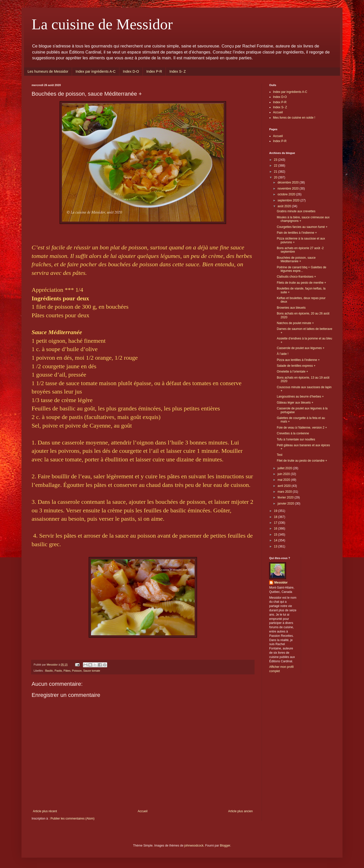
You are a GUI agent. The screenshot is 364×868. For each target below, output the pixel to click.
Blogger (225, 846)
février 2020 (286, 497)
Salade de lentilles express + (296, 366)
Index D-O (131, 71)
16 (276, 529)
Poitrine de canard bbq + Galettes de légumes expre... (302, 269)
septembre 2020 (289, 200)
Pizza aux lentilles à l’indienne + (298, 360)
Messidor (281, 583)
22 (276, 166)
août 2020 (285, 206)
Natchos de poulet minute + (295, 323)
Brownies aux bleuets (291, 308)
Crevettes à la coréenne (293, 433)
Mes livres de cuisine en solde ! (294, 118)
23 (276, 160)
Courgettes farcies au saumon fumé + (302, 227)
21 (276, 172)
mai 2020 (284, 480)
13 (276, 546)
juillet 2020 (285, 468)
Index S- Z (178, 71)
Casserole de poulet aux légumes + (301, 348)
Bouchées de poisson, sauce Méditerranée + (296, 259)
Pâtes (67, 671)
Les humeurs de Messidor (48, 71)
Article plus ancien (241, 811)
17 (276, 523)
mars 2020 (285, 492)
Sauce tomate (92, 671)
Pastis (58, 671)
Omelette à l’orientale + (292, 372)
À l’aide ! (283, 354)
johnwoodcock (194, 846)
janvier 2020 (286, 504)
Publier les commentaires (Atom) (73, 819)
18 (276, 517)
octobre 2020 (287, 194)
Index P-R (154, 71)
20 (276, 177)
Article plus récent (45, 811)
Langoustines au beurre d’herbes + (300, 397)
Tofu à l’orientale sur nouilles (296, 439)
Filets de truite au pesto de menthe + (301, 283)
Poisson (77, 671)
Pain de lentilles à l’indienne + (297, 233)
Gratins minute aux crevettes (296, 211)
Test (280, 455)
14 (276, 540)
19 (276, 511)
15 (276, 535)
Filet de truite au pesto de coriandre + (302, 461)
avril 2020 (285, 486)
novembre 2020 (289, 189)
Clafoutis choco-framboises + (296, 277)
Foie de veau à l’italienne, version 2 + (302, 428)
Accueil (143, 811)
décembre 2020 (289, 182)
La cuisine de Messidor (102, 24)
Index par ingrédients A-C (96, 71)
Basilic (49, 671)
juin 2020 (284, 474)
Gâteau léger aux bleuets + (295, 403)
